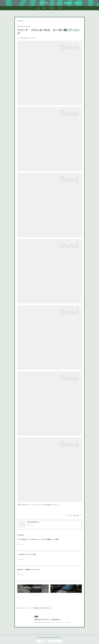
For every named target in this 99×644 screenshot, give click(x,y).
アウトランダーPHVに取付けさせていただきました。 (29, 573)
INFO (38, 8)
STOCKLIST (52, 8)
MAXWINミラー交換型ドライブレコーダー (28, 570)
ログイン (78, 3)
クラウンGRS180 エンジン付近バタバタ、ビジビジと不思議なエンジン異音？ (38, 539)
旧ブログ (60, 8)
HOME (44, 8)
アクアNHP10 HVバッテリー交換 (26, 554)
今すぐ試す (68, 3)
